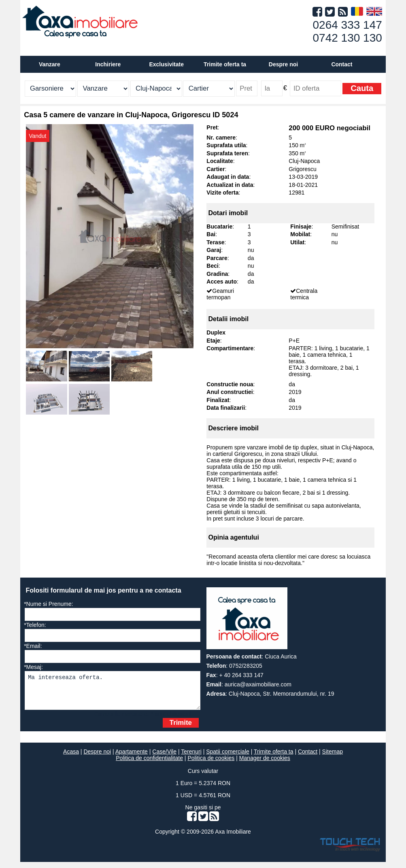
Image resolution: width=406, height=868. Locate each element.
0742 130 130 (348, 38)
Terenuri (191, 758)
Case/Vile (164, 758)
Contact (342, 64)
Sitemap (333, 758)
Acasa (71, 758)
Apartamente (132, 758)
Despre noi (97, 758)
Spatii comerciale (228, 758)
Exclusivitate (166, 64)
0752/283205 (246, 666)
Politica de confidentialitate (149, 764)
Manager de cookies (265, 764)
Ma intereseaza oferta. (112, 693)
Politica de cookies (211, 764)
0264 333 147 (348, 25)
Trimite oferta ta (225, 64)
